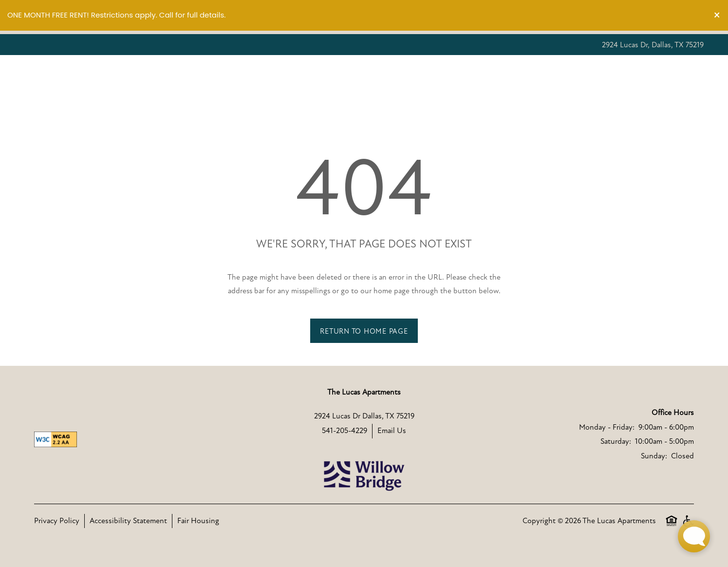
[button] (717, 15)
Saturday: (616, 441)
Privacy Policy (57, 521)
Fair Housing (198, 521)
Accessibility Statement (128, 521)
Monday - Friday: (607, 427)
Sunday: (654, 456)
